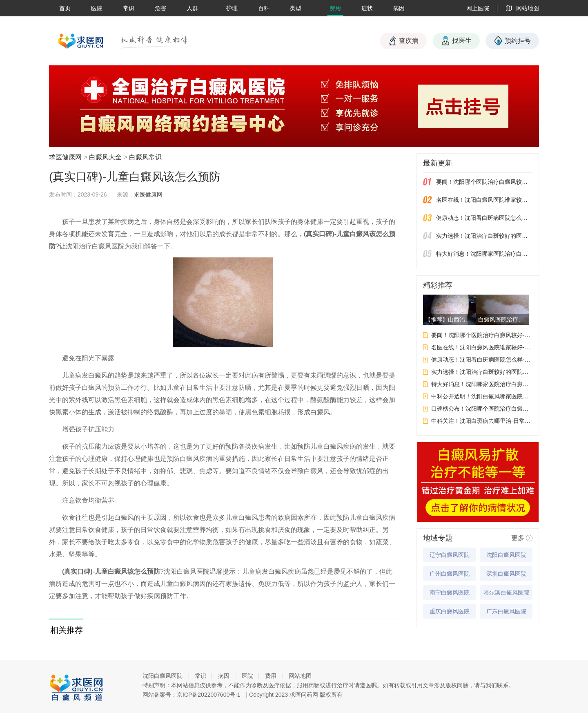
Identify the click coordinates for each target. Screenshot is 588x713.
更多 (518, 538)
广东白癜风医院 (506, 611)
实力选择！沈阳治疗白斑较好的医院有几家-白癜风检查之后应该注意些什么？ (484, 236)
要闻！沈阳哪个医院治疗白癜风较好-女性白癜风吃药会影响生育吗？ (484, 182)
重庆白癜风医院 (450, 611)
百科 (264, 8)
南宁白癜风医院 (450, 592)
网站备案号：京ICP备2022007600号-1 (192, 695)
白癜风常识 (145, 157)
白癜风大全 (105, 157)
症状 (367, 8)
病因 (399, 8)
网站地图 (300, 676)
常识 (129, 8)
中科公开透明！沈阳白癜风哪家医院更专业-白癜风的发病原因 (482, 396)
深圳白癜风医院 (506, 574)
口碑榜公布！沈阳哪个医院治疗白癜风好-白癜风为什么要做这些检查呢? (482, 409)
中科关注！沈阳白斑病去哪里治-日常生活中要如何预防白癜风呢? (482, 421)
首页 (65, 8)
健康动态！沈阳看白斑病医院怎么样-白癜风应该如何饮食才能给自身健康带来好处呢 (484, 218)
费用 (335, 8)
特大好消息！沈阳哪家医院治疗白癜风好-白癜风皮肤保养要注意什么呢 (484, 254)
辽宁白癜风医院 (450, 555)
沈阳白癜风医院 (506, 555)
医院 (97, 8)
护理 (232, 8)
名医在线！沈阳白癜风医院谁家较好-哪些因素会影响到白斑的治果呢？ (484, 200)
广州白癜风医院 (450, 574)
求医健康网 (65, 157)
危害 (160, 8)
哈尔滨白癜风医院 (506, 592)
